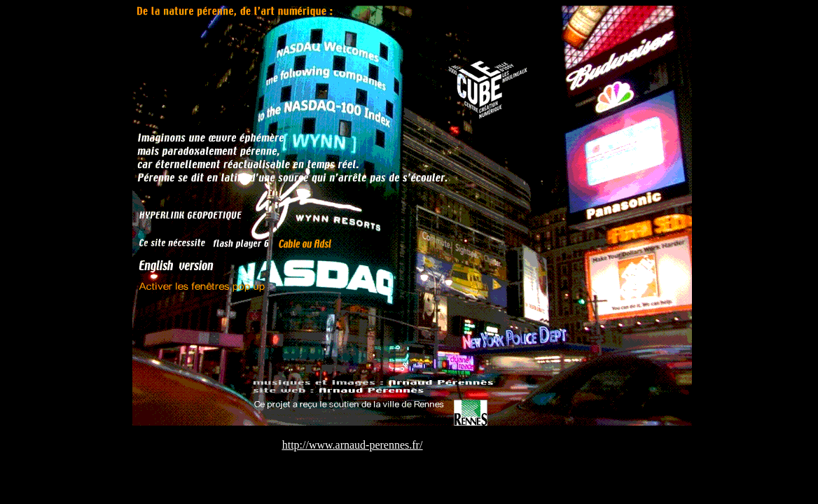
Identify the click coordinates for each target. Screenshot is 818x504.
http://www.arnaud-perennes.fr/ (353, 445)
